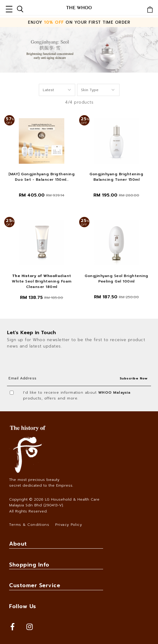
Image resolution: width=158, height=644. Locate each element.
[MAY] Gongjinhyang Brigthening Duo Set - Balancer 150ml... (42, 177)
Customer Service (35, 585)
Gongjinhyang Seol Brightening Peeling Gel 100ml (116, 279)
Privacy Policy (69, 525)
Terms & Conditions (29, 525)
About (18, 544)
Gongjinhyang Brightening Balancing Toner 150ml (116, 177)
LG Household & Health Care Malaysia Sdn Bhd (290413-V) (54, 502)
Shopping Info (29, 565)
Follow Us (23, 606)
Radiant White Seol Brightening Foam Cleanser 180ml (42, 281)
